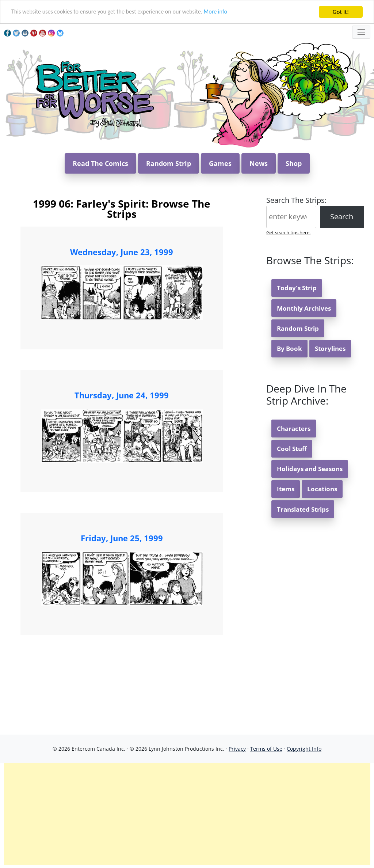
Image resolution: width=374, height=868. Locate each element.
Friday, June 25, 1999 (122, 538)
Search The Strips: (296, 200)
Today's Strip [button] (297, 288)
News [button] (259, 163)
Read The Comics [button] (100, 163)
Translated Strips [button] (303, 509)
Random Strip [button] (169, 163)
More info (226, 12)
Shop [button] (294, 163)
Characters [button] (294, 429)
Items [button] (286, 489)
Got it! (341, 12)
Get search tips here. (288, 232)
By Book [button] (289, 348)
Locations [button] (322, 489)
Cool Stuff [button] (292, 449)
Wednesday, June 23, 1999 (122, 252)
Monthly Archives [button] (304, 308)
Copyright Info (304, 749)
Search (342, 217)
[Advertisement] (187, 814)
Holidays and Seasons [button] (310, 469)
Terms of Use (266, 749)
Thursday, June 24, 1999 (122, 395)
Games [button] (220, 163)
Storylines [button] (330, 348)
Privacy (237, 749)
